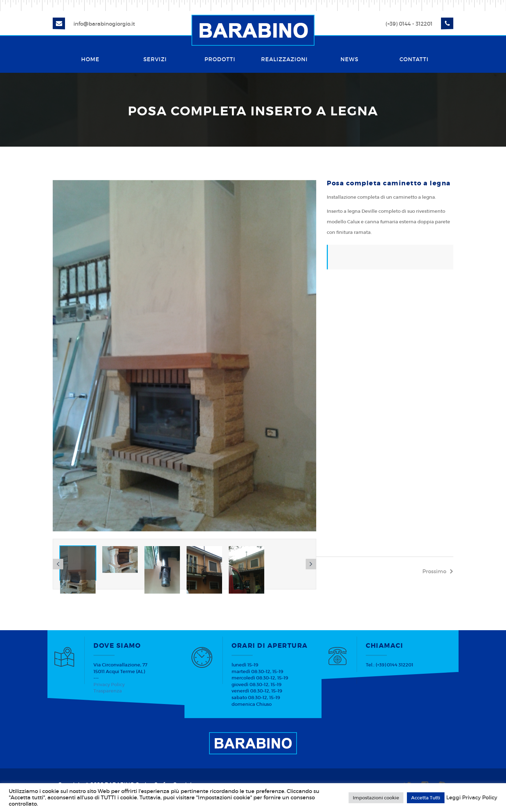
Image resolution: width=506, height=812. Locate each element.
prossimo (438, 571)
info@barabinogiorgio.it (104, 24)
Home (90, 59)
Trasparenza (108, 691)
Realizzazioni (284, 59)
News (349, 59)
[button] (58, 564)
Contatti (414, 59)
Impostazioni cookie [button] (376, 798)
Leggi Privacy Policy (472, 798)
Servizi (155, 59)
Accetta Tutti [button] (426, 798)
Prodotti (220, 59)
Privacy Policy (109, 685)
